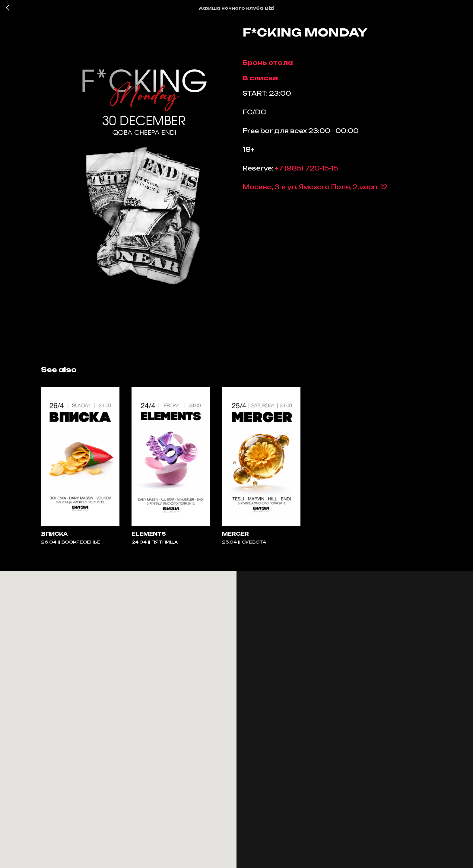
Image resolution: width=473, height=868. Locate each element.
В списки (260, 81)
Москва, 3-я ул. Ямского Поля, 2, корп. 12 (315, 190)
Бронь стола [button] (268, 65)
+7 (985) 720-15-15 (306, 171)
